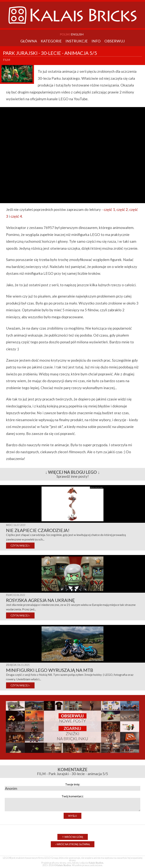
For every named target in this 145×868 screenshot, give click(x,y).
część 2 (122, 209)
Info (96, 41)
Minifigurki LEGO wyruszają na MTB (50, 670)
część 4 (16, 216)
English (77, 34)
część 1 (109, 209)
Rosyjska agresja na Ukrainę (40, 600)
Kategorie (51, 41)
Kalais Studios (96, 863)
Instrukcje (77, 41)
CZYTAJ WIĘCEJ (20, 546)
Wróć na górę (73, 837)
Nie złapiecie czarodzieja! (38, 530)
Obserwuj (115, 41)
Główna (29, 41)
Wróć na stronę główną (73, 844)
